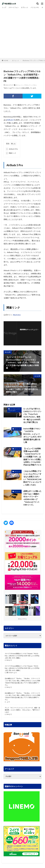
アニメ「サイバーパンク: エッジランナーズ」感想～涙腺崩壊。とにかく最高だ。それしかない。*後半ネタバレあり (22, 710)
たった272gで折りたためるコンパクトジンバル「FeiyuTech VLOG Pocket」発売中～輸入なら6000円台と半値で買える (32, 415)
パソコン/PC (35, 7)
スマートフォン (14, 7)
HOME (6, 60)
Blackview (17, 315)
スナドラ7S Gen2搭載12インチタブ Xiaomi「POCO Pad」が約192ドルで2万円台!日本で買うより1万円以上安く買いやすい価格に (22, 656)
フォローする (29, 333)
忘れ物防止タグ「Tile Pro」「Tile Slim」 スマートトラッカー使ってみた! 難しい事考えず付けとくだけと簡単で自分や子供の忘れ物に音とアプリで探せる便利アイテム (22, 682)
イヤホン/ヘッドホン (30, 85)
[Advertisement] (22, 33)
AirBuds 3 (11, 120)
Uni (8, 660)
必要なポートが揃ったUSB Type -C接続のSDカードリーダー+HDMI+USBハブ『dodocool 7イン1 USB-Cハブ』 (32, 498)
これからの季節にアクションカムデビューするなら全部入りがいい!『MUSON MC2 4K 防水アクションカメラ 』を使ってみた (32, 478)
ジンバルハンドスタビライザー (14, 410)
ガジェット (15, 60)
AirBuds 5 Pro (12, 149)
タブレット (25, 7)
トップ (4, 7)
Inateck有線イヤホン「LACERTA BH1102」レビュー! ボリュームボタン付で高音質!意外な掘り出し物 (32, 435)
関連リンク (11, 153)
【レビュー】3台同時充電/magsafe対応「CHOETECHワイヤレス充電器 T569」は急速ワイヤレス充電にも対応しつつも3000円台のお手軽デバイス (32, 457)
